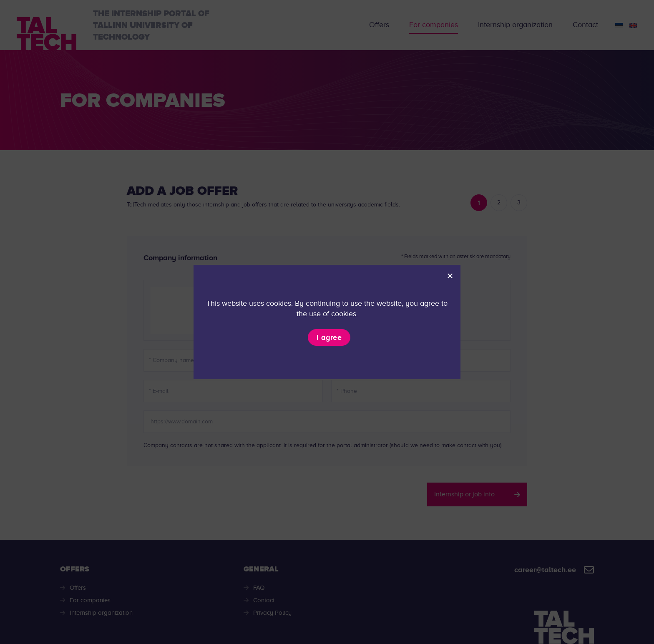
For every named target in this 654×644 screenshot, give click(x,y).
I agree (329, 337)
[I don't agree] (450, 276)
